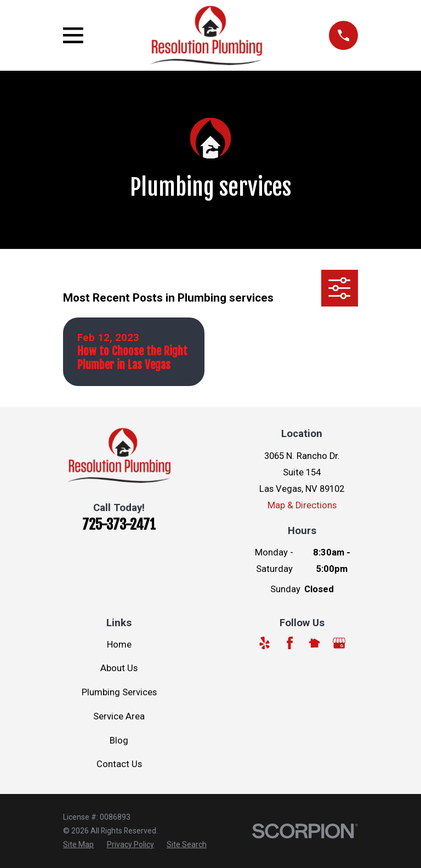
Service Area (119, 716)
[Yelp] (264, 643)
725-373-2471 (119, 524)
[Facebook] (290, 643)
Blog (119, 741)
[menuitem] (78, 845)
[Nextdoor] (314, 643)
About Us (119, 668)
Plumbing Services (119, 692)
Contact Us (119, 764)
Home (119, 645)
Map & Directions (302, 505)
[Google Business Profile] (339, 643)
